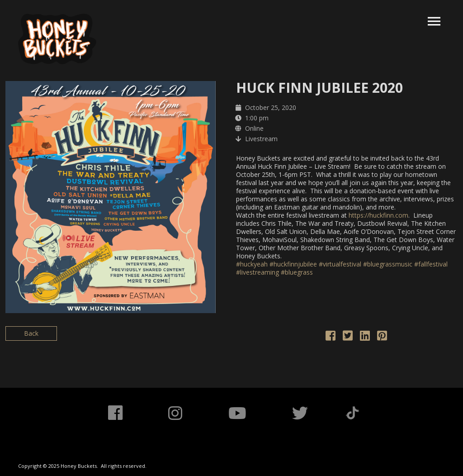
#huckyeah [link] (252, 264)
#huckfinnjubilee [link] (293, 264)
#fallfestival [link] (431, 264)
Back (31, 333)
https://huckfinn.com (378, 215)
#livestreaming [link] (257, 272)
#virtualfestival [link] (340, 264)
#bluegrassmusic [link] (388, 264)
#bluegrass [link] (297, 272)
